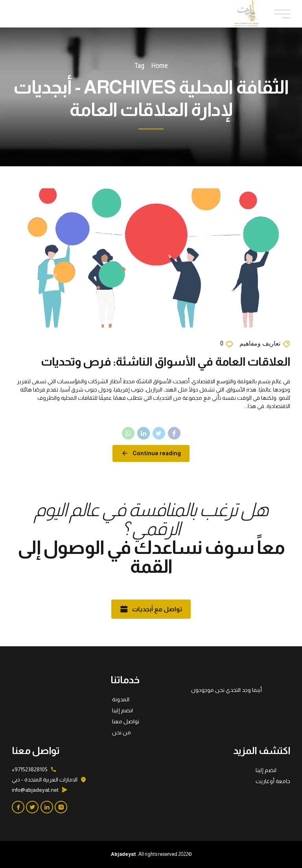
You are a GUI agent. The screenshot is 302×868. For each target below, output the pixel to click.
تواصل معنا (126, 721)
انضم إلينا (122, 710)
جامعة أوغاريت (273, 781)
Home (160, 65)
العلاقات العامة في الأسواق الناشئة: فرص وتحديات (166, 361)
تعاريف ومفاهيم (260, 344)
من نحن (122, 732)
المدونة (121, 699)
